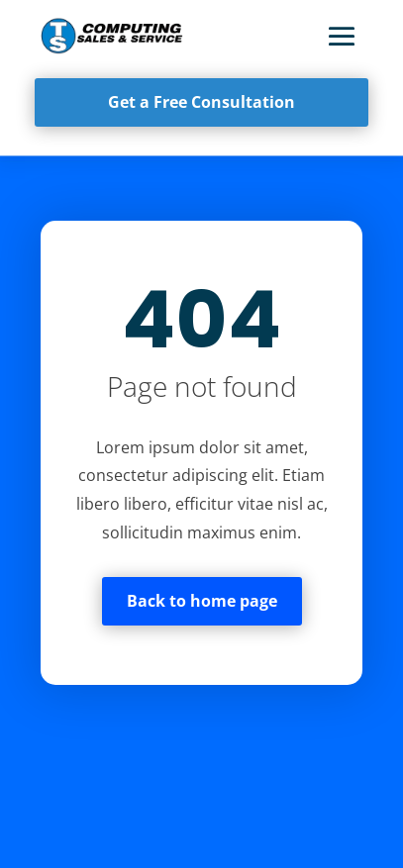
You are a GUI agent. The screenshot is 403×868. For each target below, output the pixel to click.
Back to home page (202, 601)
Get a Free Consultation (201, 102)
